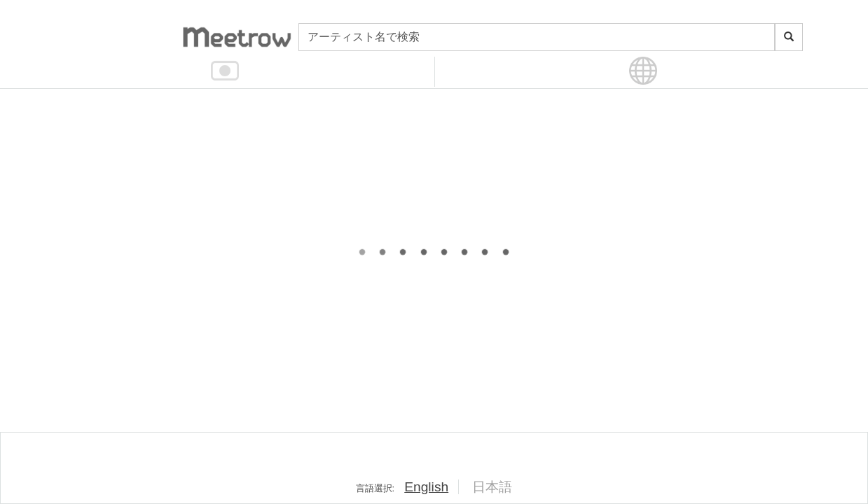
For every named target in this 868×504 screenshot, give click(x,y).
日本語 (492, 487)
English (426, 487)
